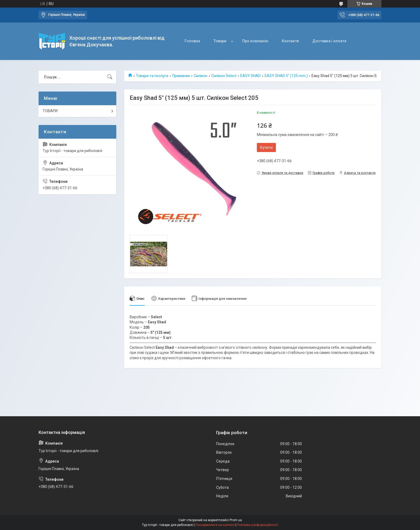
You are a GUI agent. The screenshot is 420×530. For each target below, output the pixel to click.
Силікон (200, 76)
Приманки (181, 76)
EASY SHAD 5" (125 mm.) (286, 76)
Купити (266, 147)
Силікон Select (224, 76)
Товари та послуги (152, 76)
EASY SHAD (250, 76)
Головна (192, 41)
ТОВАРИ (50, 111)
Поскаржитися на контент (215, 525)
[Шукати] (110, 77)
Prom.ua (236, 520)
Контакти (290, 41)
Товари (220, 41)
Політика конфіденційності (258, 525)
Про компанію (255, 41)
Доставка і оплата (329, 41)
